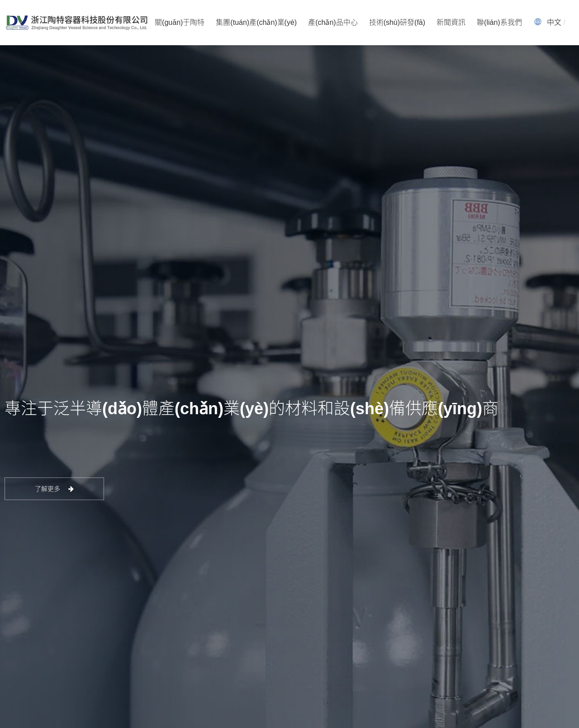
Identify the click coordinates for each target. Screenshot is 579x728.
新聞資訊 (451, 22)
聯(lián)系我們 (499, 22)
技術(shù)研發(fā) (397, 22)
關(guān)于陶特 (180, 22)
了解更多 (55, 489)
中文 (554, 22)
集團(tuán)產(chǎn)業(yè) (256, 22)
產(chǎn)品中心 (333, 22)
